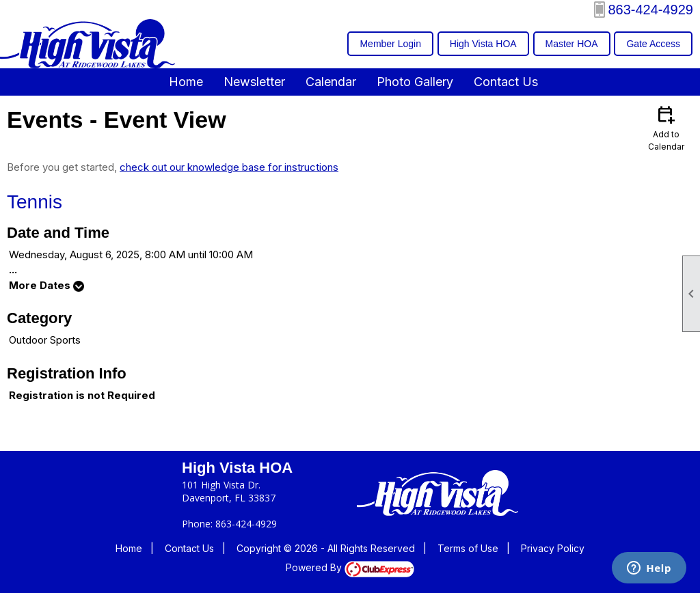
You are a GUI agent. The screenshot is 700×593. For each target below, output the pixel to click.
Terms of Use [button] (468, 548)
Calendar (331, 82)
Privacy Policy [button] (553, 548)
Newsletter (254, 82)
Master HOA (572, 44)
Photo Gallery (415, 82)
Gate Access (653, 44)
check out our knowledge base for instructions (229, 167)
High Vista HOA (483, 44)
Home (186, 82)
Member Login (390, 44)
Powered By (350, 567)
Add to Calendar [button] (666, 127)
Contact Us (506, 82)
